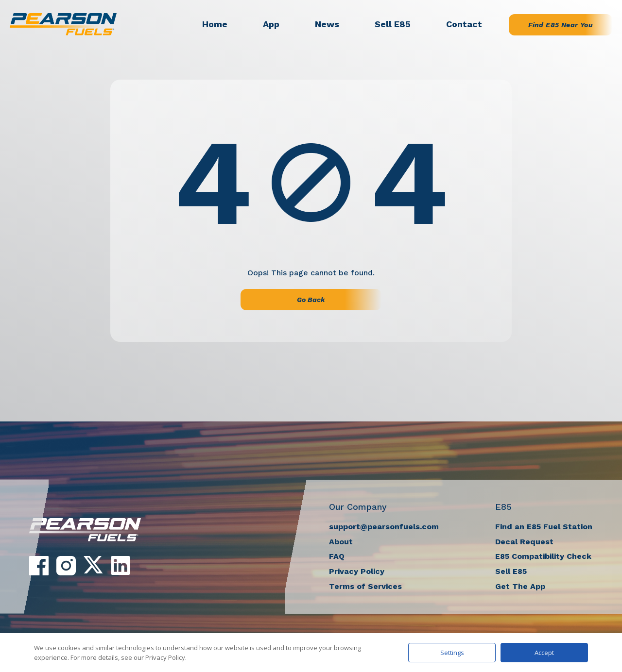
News (327, 24)
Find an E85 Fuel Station (544, 527)
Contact (464, 24)
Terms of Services (365, 586)
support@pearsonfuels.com (384, 527)
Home (215, 24)
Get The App (520, 586)
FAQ (337, 556)
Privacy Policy (357, 571)
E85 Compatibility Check (543, 556)
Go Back (311, 300)
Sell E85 (393, 24)
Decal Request (524, 542)
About (341, 542)
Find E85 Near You (561, 25)
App (271, 24)
